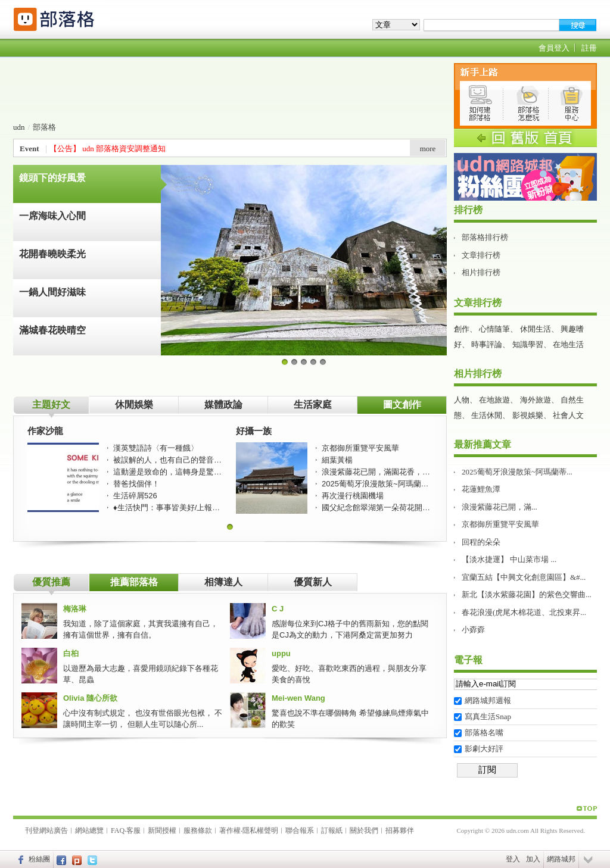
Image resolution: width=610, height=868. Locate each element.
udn (19, 127)
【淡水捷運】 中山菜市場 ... (509, 559)
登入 (513, 859)
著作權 (230, 830)
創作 (462, 329)
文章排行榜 (481, 255)
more (428, 149)
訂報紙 (332, 830)
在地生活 (568, 344)
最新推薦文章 (483, 444)
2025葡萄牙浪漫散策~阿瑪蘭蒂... (517, 472)
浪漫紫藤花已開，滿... (499, 507)
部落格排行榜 (485, 237)
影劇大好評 (484, 749)
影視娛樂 (528, 415)
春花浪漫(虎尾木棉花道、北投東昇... (524, 612)
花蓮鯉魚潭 (481, 489)
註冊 (589, 48)
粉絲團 (39, 859)
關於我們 (364, 830)
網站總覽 (89, 830)
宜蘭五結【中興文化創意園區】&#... (524, 577)
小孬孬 (473, 630)
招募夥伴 (400, 830)
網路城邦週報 (488, 700)
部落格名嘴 (484, 733)
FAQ (118, 830)
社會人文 (568, 415)
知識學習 (528, 344)
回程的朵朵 (481, 542)
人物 (462, 400)
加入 (533, 859)
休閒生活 (536, 329)
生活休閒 (487, 415)
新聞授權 (162, 830)
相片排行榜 (481, 272)
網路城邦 (561, 859)
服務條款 (198, 830)
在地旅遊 (494, 400)
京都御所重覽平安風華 (500, 524)
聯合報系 (300, 830)
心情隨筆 (494, 329)
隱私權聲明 (260, 830)
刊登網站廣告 (46, 830)
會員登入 (554, 48)
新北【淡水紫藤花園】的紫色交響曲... (527, 594)
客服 (133, 830)
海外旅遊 (536, 400)
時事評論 (487, 344)
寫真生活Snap (488, 716)
